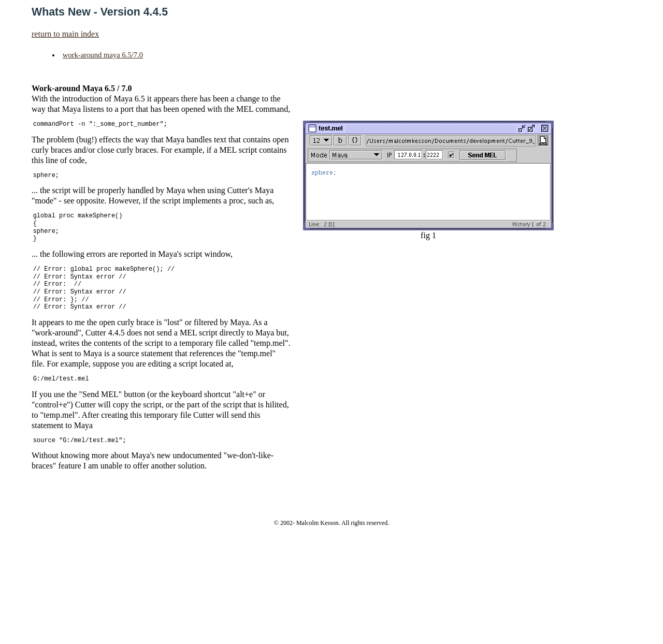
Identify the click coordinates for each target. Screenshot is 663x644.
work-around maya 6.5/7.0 (103, 55)
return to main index (65, 34)
